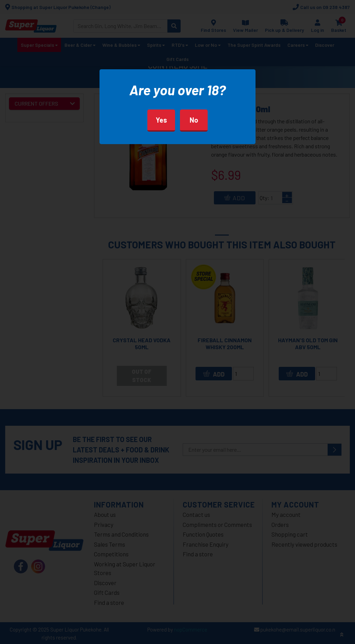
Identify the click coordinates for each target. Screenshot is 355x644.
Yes (161, 120)
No (194, 120)
